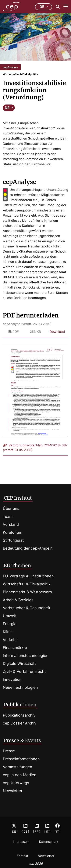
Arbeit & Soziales (18, 600)
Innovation (12, 679)
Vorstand (11, 524)
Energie (10, 624)
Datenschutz (49, 842)
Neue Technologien (20, 687)
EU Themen (17, 565)
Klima (8, 632)
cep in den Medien (20, 775)
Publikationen (20, 705)
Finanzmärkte (15, 648)
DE (9, 108)
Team (8, 516)
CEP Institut (18, 498)
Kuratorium (12, 532)
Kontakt (22, 856)
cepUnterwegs (16, 783)
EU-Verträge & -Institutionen (28, 576)
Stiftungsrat (13, 540)
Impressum (21, 842)
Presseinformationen (21, 759)
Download (57, 332)
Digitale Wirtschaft (19, 664)
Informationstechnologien (26, 656)
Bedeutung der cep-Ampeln (28, 548)
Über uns (11, 508)
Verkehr (10, 640)
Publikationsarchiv (19, 715)
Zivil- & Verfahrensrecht (24, 671)
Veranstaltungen (18, 767)
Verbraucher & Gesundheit (27, 608)
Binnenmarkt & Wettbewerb (27, 592)
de (44, 7)
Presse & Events (22, 740)
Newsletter (13, 791)
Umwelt (10, 616)
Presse (9, 751)
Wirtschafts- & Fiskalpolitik (27, 584)
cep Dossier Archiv (20, 723)
